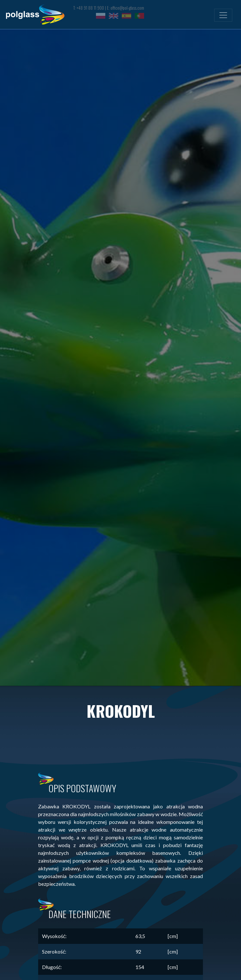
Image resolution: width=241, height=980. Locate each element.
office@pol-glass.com (127, 8)
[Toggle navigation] (223, 15)
